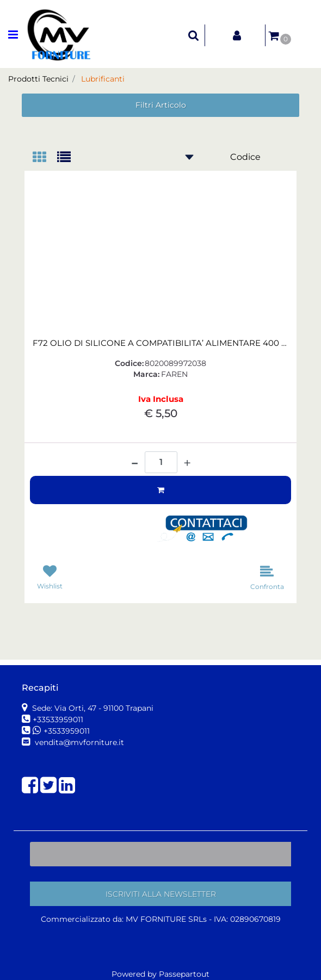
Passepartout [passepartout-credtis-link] (184, 974)
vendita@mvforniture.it (78, 742)
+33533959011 (58, 720)
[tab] (45, 158)
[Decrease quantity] (135, 459)
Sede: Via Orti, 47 (92, 708)
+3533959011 (67, 731)
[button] (207, 529)
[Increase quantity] (187, 463)
